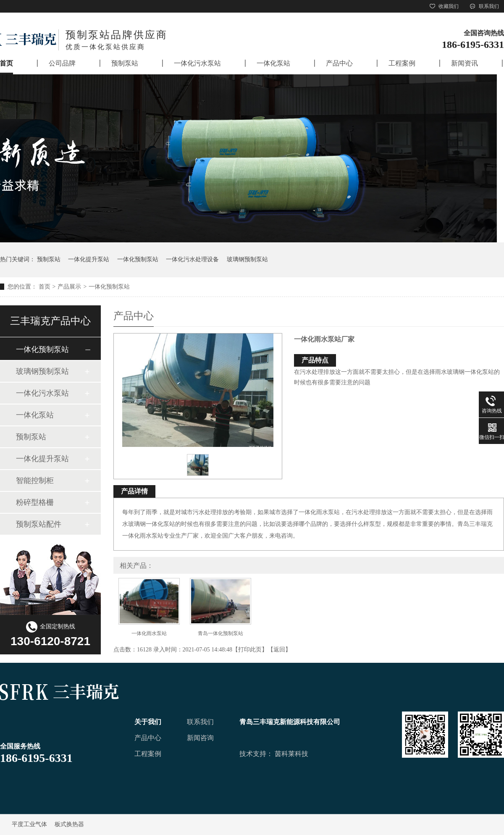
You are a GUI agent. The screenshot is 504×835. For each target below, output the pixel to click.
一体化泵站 (35, 415)
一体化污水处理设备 (192, 259)
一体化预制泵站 (138, 259)
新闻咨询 (200, 738)
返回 (279, 650)
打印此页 (250, 650)
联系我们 (484, 6)
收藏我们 (444, 6)
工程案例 (148, 754)
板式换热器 (69, 824)
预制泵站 (49, 259)
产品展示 (69, 287)
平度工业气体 (29, 824)
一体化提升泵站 (89, 259)
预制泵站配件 (39, 524)
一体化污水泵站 (42, 393)
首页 (45, 287)
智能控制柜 (35, 481)
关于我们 (148, 722)
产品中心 (148, 738)
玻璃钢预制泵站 (247, 259)
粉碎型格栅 (35, 502)
